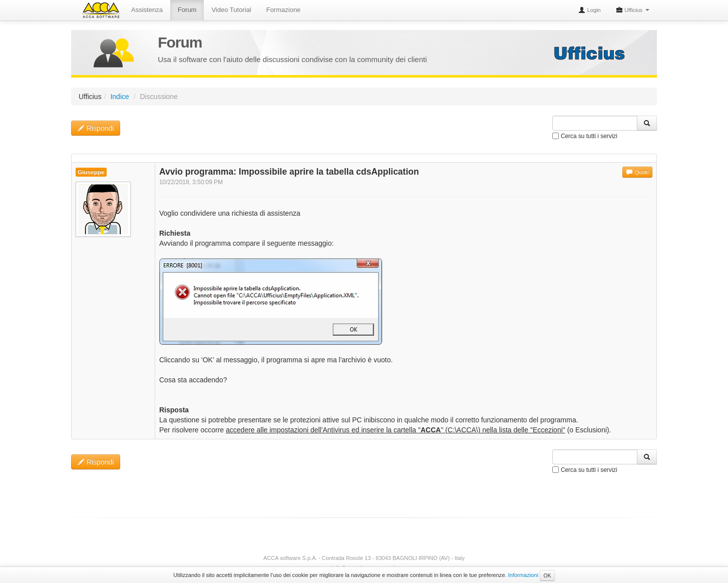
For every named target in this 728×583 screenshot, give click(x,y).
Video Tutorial (231, 10)
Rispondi (96, 128)
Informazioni (523, 575)
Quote (637, 172)
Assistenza (147, 10)
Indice (119, 97)
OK (547, 575)
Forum (187, 10)
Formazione (284, 10)
